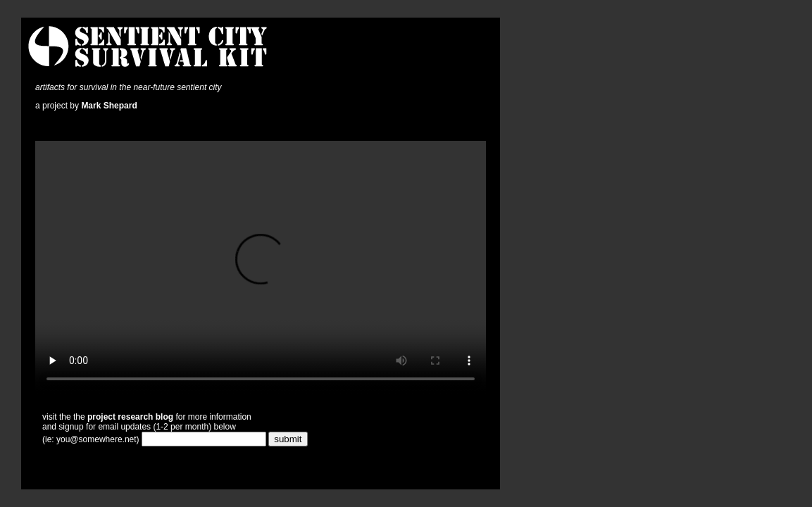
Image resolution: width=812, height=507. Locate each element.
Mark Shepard (109, 106)
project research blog (130, 417)
